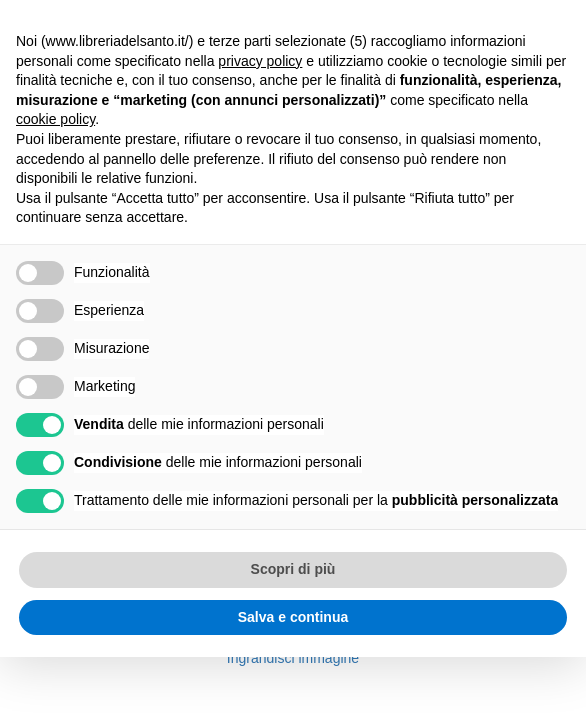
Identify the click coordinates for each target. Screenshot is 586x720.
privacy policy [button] (260, 61)
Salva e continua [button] (293, 617)
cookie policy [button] (55, 119)
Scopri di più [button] (293, 569)
